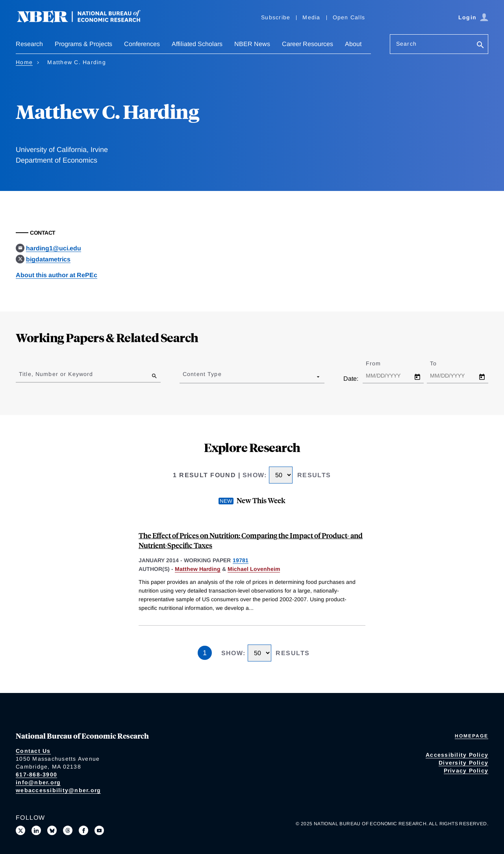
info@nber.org (38, 782)
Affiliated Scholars (197, 44)
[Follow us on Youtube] (99, 830)
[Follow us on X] (20, 830)
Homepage (472, 736)
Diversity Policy (463, 763)
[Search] (480, 45)
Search (406, 44)
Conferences (142, 44)
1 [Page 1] (205, 653)
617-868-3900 (36, 774)
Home (24, 62)
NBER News (252, 44)
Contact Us (33, 751)
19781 (241, 560)
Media (311, 17)
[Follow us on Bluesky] (52, 830)
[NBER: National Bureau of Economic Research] (85, 21)
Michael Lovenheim (254, 569)
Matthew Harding (198, 569)
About (353, 44)
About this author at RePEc (57, 275)
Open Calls (349, 17)
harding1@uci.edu (54, 248)
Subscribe (276, 17)
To (440, 363)
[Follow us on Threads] (68, 830)
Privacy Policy (466, 771)
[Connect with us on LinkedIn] (36, 830)
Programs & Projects (83, 44)
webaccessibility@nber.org (58, 790)
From (380, 363)
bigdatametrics (48, 259)
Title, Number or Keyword (56, 374)
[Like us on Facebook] (83, 830)
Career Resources (308, 44)
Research (29, 44)
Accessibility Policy (457, 755)
